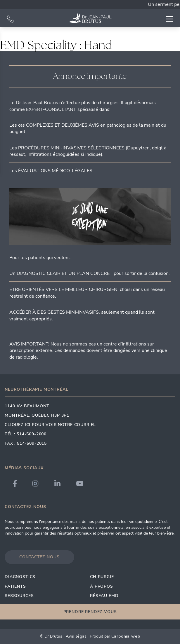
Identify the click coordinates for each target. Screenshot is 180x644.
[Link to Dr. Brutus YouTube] (80, 484)
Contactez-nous (39, 557)
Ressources (19, 596)
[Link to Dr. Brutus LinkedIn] (57, 484)
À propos (102, 586)
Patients (15, 586)
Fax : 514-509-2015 (26, 443)
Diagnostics (20, 577)
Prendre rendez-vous (90, 612)
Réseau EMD (104, 596)
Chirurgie (102, 577)
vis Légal (78, 636)
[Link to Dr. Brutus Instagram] (35, 484)
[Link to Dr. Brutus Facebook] (15, 484)
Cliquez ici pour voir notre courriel (50, 425)
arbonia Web (127, 636)
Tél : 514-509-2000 (26, 434)
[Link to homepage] (90, 18)
